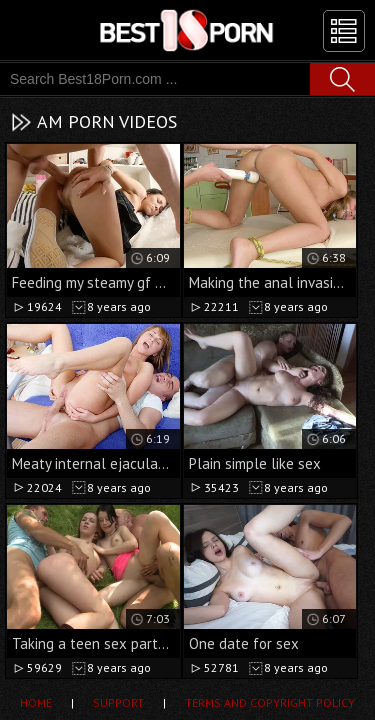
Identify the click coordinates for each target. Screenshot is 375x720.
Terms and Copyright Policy (270, 702)
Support (118, 702)
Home (36, 702)
